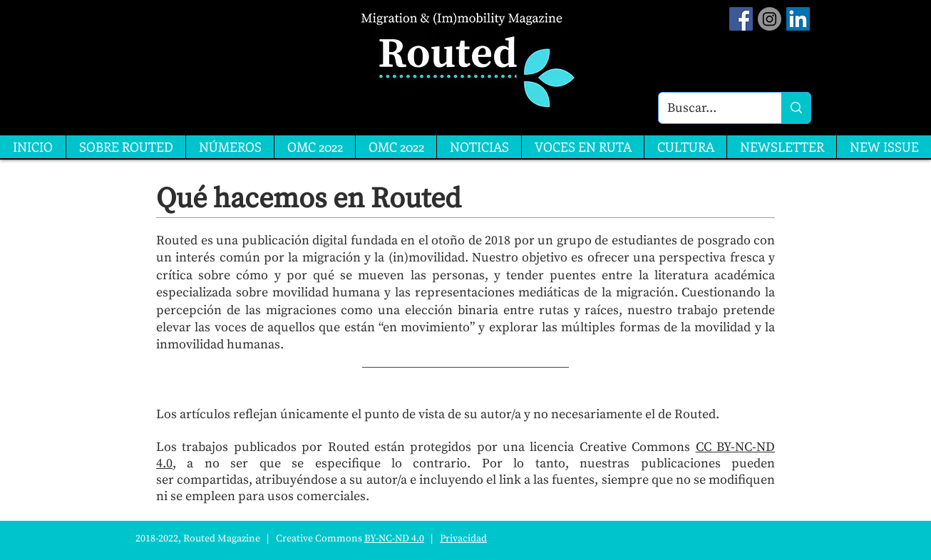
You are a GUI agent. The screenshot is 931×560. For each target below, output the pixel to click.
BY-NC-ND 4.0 (394, 539)
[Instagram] (770, 19)
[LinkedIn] (798, 19)
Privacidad (463, 539)
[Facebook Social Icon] (741, 19)
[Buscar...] (709, 108)
